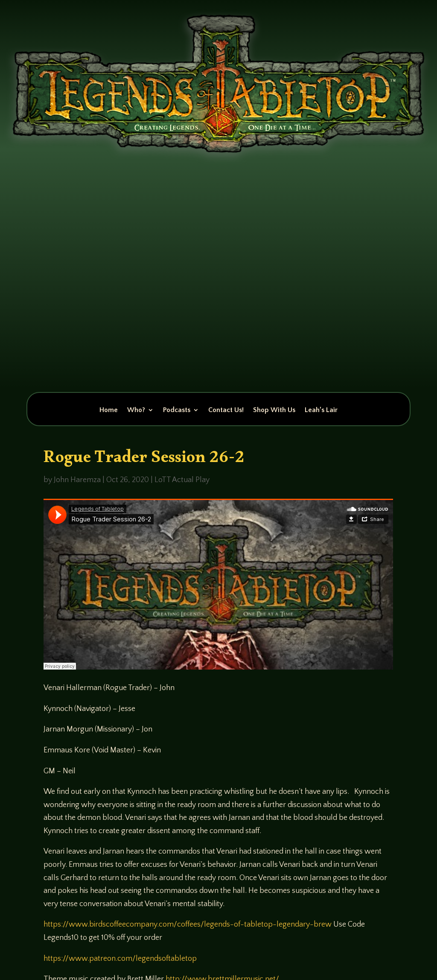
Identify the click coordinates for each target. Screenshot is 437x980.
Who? (136, 410)
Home (109, 410)
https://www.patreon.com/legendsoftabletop (120, 959)
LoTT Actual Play (182, 480)
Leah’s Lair (321, 410)
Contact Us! (226, 410)
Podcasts (177, 410)
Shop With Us (274, 410)
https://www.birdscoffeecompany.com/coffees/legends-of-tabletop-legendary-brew (188, 924)
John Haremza (77, 480)
